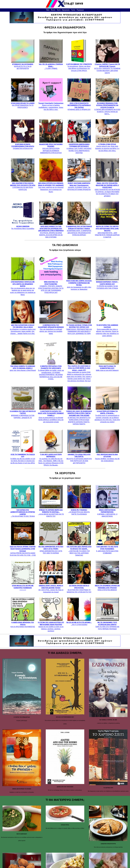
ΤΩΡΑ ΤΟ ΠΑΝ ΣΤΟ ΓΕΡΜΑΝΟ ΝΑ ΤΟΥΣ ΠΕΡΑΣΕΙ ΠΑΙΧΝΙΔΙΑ (107, 624)
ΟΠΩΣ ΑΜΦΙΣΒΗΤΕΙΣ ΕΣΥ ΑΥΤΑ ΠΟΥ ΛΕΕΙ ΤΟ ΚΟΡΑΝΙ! (51, 549)
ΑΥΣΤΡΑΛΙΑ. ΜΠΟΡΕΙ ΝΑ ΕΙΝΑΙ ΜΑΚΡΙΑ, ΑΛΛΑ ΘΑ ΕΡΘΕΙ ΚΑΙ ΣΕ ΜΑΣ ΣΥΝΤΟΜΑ (51, 231)
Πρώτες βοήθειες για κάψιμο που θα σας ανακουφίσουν (107, 456)
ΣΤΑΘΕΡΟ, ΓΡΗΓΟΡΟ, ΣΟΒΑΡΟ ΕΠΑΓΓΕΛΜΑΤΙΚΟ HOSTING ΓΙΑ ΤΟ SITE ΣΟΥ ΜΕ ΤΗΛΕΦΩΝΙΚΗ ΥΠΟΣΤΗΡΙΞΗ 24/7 (51, 286)
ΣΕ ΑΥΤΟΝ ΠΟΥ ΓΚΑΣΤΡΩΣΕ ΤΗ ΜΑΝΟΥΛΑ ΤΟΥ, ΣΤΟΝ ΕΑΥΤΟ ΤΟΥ (79, 588)
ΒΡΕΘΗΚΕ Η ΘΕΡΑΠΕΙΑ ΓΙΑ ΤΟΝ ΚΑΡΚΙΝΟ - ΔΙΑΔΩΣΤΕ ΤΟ (23, 413)
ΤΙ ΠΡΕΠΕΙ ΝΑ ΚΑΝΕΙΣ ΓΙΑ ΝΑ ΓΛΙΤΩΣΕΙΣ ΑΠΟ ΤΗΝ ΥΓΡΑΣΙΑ (107, 284)
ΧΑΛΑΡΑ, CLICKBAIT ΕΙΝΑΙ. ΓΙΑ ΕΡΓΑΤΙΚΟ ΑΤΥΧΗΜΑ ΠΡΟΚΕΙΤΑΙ (79, 185)
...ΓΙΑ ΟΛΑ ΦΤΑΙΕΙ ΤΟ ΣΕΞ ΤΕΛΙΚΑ (23, 512)
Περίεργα (80, 10)
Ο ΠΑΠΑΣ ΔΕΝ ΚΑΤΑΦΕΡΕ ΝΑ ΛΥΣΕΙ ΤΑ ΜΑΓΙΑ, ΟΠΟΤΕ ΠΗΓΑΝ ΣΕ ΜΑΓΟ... (107, 107)
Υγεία (73, 10)
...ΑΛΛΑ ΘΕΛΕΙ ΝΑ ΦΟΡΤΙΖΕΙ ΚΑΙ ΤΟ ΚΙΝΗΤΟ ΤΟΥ (51, 512)
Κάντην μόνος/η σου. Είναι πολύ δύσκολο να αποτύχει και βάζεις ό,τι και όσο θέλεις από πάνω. (107, 146)
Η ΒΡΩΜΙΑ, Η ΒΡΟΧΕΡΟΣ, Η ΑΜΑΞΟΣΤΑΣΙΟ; (107, 512)
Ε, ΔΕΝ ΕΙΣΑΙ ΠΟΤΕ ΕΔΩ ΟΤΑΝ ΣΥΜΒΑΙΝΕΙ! (107, 549)
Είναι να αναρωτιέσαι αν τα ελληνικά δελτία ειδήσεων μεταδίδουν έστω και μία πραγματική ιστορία (51, 415)
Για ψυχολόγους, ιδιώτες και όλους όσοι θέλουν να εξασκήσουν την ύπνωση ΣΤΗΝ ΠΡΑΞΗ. (79, 66)
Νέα (48, 10)
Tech (59, 10)
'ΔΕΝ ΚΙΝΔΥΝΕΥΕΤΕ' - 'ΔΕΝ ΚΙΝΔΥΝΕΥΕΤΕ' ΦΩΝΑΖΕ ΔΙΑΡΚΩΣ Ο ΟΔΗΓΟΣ (107, 231)
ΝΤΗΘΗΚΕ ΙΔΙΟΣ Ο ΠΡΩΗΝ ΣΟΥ (79, 105)
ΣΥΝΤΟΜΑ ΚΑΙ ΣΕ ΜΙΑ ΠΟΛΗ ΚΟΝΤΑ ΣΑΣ (23, 185)
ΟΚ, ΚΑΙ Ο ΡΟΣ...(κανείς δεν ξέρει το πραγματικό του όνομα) (51, 588)
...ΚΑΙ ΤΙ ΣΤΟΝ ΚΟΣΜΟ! (79, 622)
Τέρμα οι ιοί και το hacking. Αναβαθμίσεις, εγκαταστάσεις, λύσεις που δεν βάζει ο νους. (51, 105)
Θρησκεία (66, 10)
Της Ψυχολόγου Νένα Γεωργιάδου (23, 226)
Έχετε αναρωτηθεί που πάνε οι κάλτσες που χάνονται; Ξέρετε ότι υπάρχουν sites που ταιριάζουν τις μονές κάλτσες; (107, 329)
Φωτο (53, 10)
